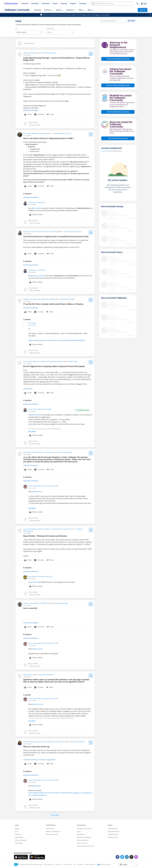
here (98, 15)
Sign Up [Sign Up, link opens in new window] (143, 10)
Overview (38, 10)
